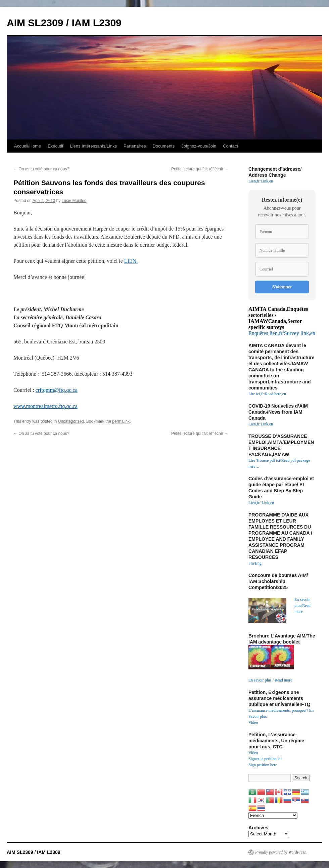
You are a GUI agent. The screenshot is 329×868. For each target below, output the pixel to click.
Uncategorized (71, 421)
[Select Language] (273, 815)
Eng (258, 563)
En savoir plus (260, 680)
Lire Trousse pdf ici (264, 460)
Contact (230, 146)
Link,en (267, 181)
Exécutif (55, 146)
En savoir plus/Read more (302, 606)
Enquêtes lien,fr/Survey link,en (282, 333)
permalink (121, 421)
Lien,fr (254, 181)
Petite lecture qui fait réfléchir (200, 169)
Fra (251, 563)
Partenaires (135, 146)
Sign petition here (263, 765)
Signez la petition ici (265, 759)
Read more (283, 680)
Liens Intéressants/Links (93, 146)
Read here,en (275, 394)
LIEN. (131, 261)
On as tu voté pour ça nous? (41, 169)
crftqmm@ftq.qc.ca (57, 390)
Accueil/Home (28, 146)
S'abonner (282, 287)
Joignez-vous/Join (199, 146)
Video (253, 722)
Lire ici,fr (256, 394)
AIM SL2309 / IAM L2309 (64, 23)
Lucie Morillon (74, 201)
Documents (163, 146)
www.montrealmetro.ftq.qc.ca (45, 406)
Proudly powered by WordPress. (281, 852)
